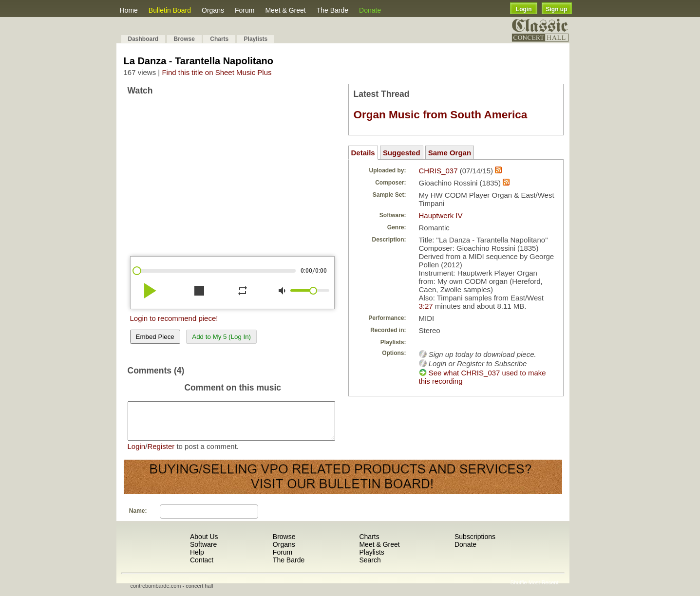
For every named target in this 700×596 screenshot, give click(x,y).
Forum (245, 10)
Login (524, 9)
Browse (184, 39)
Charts (219, 39)
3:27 (426, 306)
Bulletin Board (170, 10)
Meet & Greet (285, 10)
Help (197, 559)
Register (161, 454)
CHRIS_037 (438, 171)
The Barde (332, 10)
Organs (213, 10)
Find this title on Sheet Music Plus (217, 72)
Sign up (557, 9)
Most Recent (544, 590)
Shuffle (519, 590)
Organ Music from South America (441, 115)
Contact (202, 567)
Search (370, 567)
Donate (370, 10)
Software (203, 552)
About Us (204, 544)
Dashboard (143, 39)
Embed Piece (155, 337)
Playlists (256, 39)
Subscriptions (475, 544)
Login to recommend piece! (174, 318)
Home (129, 10)
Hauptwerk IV (441, 215)
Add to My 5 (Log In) (221, 337)
